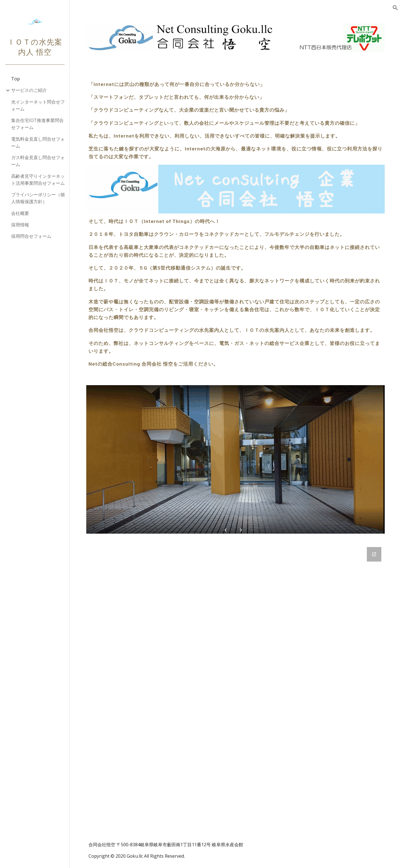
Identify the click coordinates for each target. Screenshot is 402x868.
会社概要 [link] (20, 213)
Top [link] (15, 79)
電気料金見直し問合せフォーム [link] (38, 142)
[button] (395, 8)
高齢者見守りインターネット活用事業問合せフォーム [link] (38, 180)
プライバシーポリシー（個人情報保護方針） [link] (38, 198)
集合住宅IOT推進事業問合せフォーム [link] (37, 124)
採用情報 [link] (20, 225)
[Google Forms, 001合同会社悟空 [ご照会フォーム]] (236, 686)
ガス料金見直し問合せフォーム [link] (38, 161)
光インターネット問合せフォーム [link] (38, 105)
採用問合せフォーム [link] (31, 236)
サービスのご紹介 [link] (29, 90)
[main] (236, 121)
